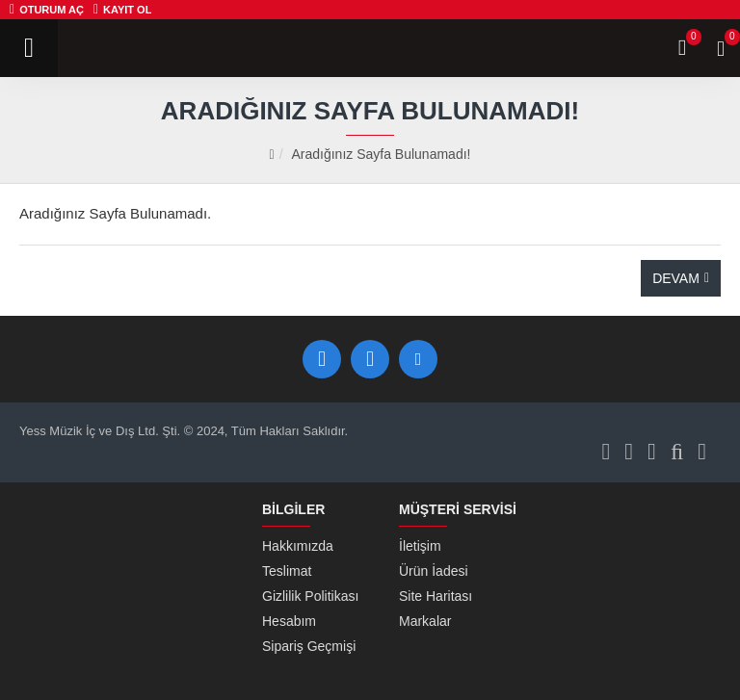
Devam (676, 278)
